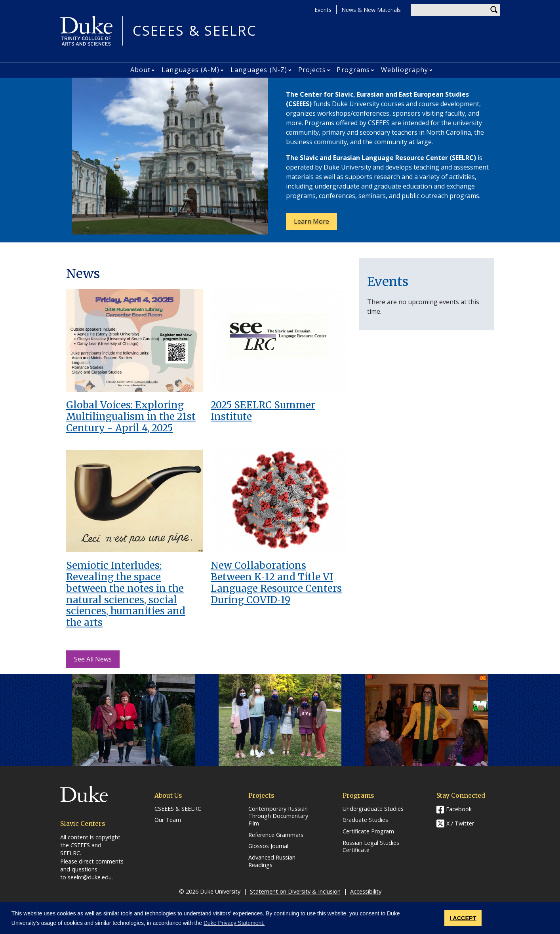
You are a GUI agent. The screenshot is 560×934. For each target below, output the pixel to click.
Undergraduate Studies (373, 809)
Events (323, 10)
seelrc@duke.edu (90, 877)
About (141, 70)
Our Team (168, 820)
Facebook (459, 809)
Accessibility (366, 891)
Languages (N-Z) (259, 70)
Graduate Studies (365, 820)
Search (494, 10)
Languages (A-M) (190, 70)
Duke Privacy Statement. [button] (234, 923)
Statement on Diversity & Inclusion (295, 891)
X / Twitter (460, 823)
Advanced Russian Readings (272, 861)
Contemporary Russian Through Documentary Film (278, 816)
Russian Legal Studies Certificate (371, 847)
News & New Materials (371, 10)
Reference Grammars (276, 835)
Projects (312, 70)
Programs (353, 70)
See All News (93, 659)
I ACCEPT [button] (463, 918)
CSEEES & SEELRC (194, 31)
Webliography (405, 70)
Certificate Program (368, 831)
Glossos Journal (268, 846)
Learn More (315, 223)
